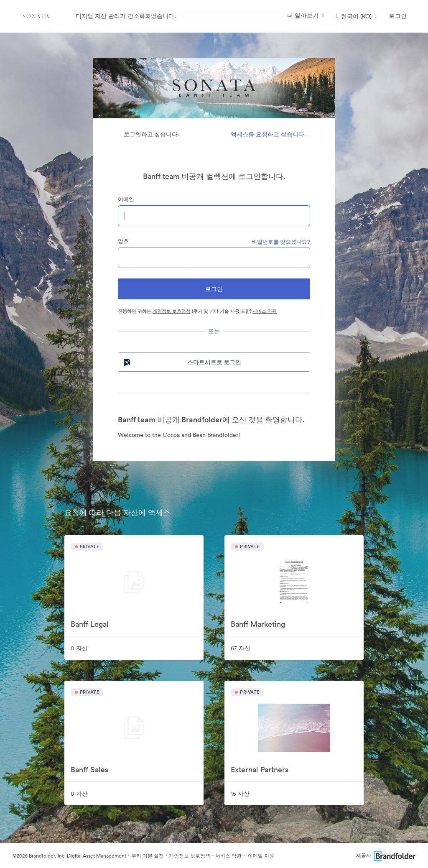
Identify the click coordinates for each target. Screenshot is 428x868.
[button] (357, 16)
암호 (123, 241)
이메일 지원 (260, 856)
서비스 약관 (265, 311)
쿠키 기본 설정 (148, 856)
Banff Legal (90, 624)
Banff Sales (89, 770)
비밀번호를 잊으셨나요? (281, 242)
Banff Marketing (258, 624)
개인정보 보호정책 (172, 311)
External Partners (260, 770)
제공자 (386, 855)
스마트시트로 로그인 (182, 362)
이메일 (126, 199)
